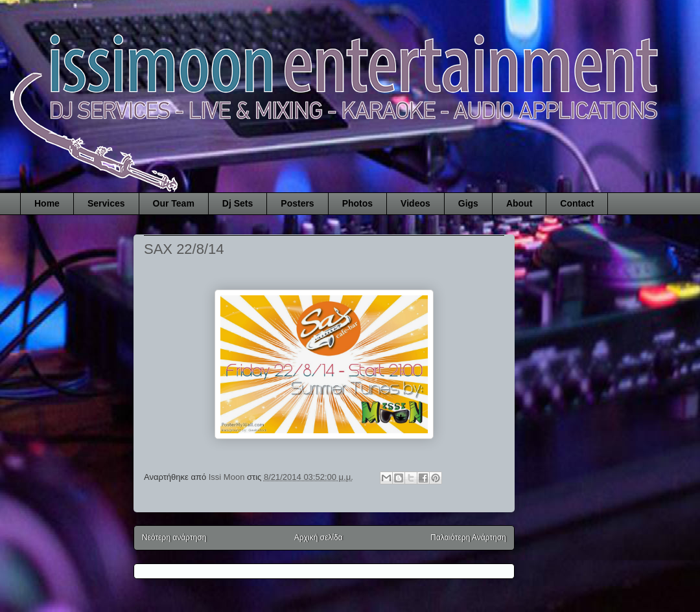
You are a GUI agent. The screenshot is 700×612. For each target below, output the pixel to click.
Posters (297, 203)
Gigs (468, 203)
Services (106, 203)
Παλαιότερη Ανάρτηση (468, 538)
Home (47, 203)
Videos (415, 203)
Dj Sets (238, 203)
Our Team (174, 203)
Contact (577, 203)
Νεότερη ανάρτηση (174, 538)
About (519, 203)
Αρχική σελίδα (319, 538)
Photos (357, 203)
